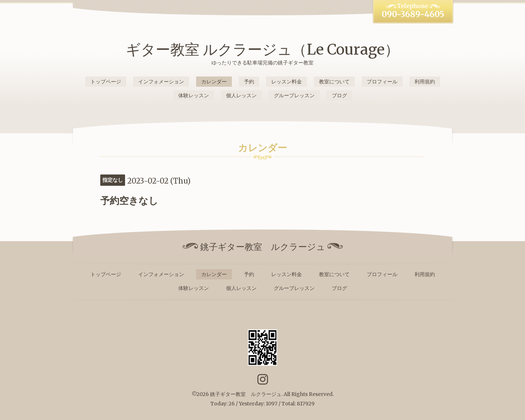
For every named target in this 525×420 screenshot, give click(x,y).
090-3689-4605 (413, 14)
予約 (249, 82)
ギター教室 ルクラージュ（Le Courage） (262, 50)
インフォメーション (161, 82)
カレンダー (214, 82)
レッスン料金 (287, 82)
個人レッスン (241, 95)
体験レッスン (194, 95)
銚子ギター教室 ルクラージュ (246, 394)
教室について (334, 82)
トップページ (106, 82)
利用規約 (425, 82)
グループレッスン (294, 95)
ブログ (339, 95)
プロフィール (382, 82)
